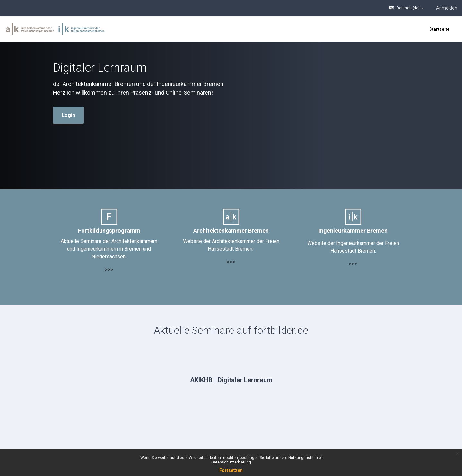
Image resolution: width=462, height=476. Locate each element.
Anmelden (447, 8)
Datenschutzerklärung (231, 462)
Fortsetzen (231, 470)
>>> (109, 269)
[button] (406, 8)
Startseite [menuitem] (439, 29)
